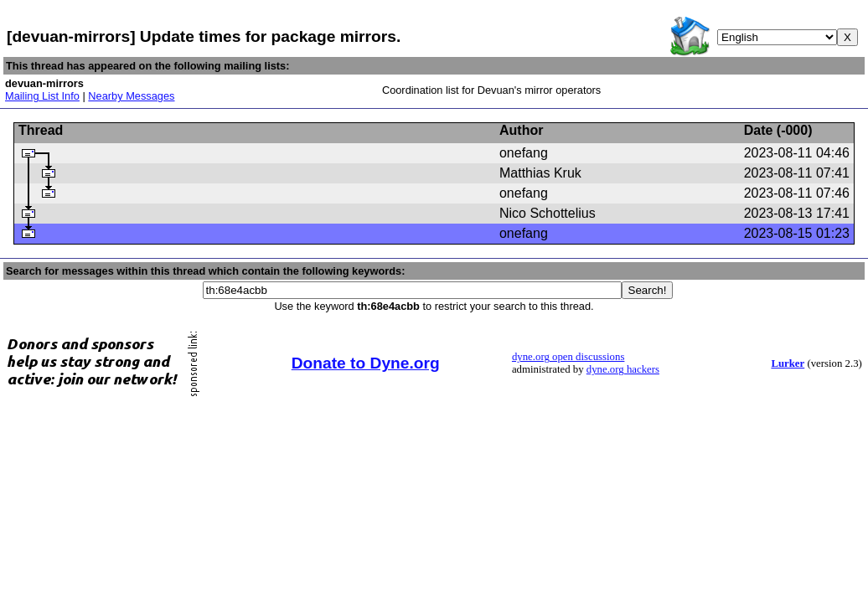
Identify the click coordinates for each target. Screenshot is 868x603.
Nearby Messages (131, 96)
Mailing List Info (42, 96)
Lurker (788, 363)
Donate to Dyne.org (366, 363)
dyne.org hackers (623, 369)
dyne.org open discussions (568, 357)
